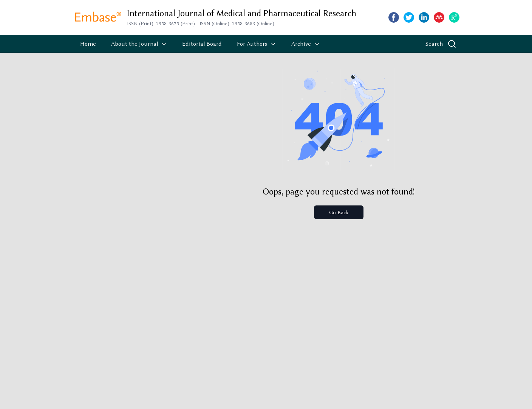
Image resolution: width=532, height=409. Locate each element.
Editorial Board (202, 44)
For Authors (257, 44)
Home (88, 44)
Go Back (339, 212)
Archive (306, 44)
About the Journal (139, 44)
